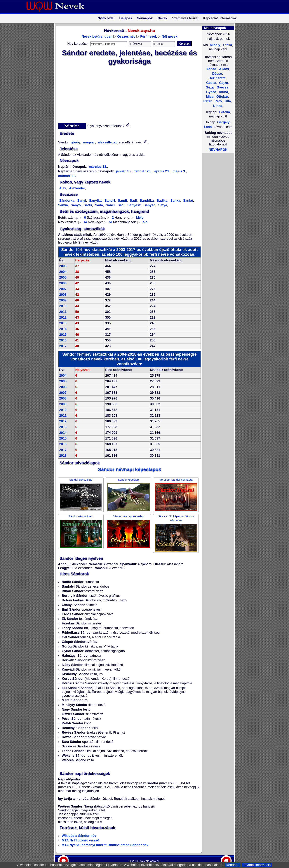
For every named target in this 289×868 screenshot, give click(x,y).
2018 (63, 456)
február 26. (142, 171)
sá (85, 222)
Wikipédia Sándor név (79, 836)
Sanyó (75, 205)
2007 (63, 289)
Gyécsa (222, 87)
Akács (224, 69)
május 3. (179, 171)
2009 (63, 300)
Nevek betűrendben (97, 37)
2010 (63, 306)
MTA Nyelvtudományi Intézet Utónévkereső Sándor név (105, 845)
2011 (63, 312)
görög (75, 142)
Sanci (110, 205)
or (110, 222)
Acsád (211, 69)
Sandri (109, 201)
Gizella (224, 112)
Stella (227, 45)
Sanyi (81, 201)
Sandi (122, 201)
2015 (63, 335)
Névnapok (145, 18)
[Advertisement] (127, 93)
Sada (98, 205)
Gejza (223, 83)
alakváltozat (107, 142)
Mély (140, 218)
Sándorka (67, 201)
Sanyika (95, 201)
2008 (63, 295)
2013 (63, 323)
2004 (63, 272)
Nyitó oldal (106, 18)
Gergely (223, 122)
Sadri (87, 205)
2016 (63, 340)
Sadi (133, 201)
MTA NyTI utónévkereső (80, 840)
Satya (162, 205)
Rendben (233, 865)
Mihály (215, 45)
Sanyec (149, 205)
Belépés (126, 18)
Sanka (175, 201)
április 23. (161, 171)
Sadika (162, 201)
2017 (63, 346)
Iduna (223, 92)
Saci (121, 205)
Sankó (188, 201)
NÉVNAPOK (218, 150)
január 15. (124, 171)
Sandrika (146, 201)
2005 (63, 277)
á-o (145, 222)
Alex (63, 188)
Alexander (77, 188)
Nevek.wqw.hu (150, 861)
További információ (257, 865)
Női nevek (169, 37)
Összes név (126, 37)
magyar (89, 142)
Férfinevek (149, 37)
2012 (63, 317)
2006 (63, 283)
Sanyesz (134, 205)
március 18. (98, 167)
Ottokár (222, 97)
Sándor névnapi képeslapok (129, 469)
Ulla (227, 101)
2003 (63, 266)
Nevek (162, 18)
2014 (63, 329)
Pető (218, 101)
